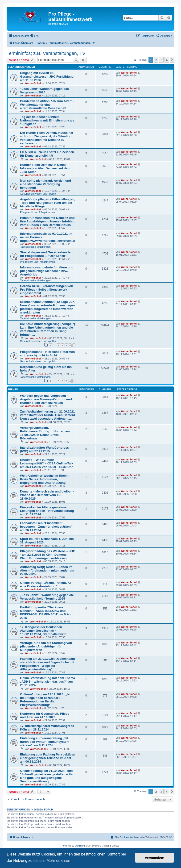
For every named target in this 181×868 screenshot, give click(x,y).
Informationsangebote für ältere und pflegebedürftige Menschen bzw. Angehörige (47, 271)
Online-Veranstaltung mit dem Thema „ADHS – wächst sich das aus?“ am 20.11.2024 (47, 682)
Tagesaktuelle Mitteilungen (35, 247)
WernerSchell (33, 83)
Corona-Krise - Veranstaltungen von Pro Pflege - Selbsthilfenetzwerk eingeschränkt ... (47, 290)
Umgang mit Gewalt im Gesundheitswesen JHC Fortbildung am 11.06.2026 (47, 77)
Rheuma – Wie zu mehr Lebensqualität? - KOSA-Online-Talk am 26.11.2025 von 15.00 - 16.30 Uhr (47, 463)
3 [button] (161, 60)
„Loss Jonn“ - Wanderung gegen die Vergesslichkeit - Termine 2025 (47, 597)
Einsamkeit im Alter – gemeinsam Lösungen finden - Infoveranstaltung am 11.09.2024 (47, 511)
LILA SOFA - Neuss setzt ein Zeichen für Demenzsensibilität (47, 154)
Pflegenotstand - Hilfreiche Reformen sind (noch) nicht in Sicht (47, 354)
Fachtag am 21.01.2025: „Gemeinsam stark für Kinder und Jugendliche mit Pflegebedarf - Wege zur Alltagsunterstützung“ (47, 664)
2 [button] (156, 60)
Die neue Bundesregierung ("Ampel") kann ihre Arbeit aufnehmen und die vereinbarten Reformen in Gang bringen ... (47, 329)
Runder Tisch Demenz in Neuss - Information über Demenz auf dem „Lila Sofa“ (45, 168)
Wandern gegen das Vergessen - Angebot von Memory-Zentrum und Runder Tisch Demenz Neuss (46, 399)
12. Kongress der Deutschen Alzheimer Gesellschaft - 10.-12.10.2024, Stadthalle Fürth (43, 631)
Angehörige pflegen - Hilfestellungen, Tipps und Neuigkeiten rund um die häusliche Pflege (48, 203)
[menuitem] (35, 36)
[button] (172, 60)
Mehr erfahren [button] (58, 861)
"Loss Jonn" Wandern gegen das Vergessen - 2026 (44, 91)
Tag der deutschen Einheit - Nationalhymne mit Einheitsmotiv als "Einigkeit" (47, 120)
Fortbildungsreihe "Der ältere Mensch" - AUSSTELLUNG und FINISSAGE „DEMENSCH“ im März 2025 (45, 613)
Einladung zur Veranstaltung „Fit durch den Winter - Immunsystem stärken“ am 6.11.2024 (45, 742)
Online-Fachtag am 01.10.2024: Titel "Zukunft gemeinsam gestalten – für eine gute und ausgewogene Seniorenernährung (47, 776)
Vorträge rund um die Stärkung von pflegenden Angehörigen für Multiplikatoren (46, 646)
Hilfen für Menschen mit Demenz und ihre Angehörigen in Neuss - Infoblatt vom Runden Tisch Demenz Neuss (47, 221)
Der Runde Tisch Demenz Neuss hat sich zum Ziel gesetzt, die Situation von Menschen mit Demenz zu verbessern (47, 138)
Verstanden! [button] (155, 858)
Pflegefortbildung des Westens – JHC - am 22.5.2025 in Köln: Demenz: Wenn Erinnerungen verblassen (48, 555)
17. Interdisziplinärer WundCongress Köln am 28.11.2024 (47, 728)
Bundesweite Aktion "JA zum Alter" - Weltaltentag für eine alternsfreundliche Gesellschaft (47, 105)
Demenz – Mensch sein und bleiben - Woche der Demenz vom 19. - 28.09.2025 (47, 495)
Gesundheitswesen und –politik (38, 194)
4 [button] (167, 60)
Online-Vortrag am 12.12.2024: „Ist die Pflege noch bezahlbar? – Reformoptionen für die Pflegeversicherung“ (45, 700)
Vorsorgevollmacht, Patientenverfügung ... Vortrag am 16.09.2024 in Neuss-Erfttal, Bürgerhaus (45, 433)
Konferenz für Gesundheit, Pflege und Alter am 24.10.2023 (45, 715)
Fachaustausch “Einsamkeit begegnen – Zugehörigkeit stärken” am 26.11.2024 (46, 527)
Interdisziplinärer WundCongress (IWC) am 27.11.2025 (44, 449)
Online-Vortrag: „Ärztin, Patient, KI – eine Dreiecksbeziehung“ (47, 584)
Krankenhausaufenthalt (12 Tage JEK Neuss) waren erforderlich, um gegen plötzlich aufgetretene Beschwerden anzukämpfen (47, 307)
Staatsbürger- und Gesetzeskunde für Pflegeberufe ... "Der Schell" (45, 254)
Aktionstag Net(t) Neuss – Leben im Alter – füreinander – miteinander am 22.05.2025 (47, 570)
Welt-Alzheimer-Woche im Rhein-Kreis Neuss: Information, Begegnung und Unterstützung (44, 479)
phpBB (78, 846)
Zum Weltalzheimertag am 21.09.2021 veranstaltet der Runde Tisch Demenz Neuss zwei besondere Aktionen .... (48, 415)
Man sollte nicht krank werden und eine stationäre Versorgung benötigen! (45, 184)
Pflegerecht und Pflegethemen (37, 212)
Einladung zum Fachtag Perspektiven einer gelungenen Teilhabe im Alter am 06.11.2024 (48, 758)
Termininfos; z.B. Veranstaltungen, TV (46, 53)
